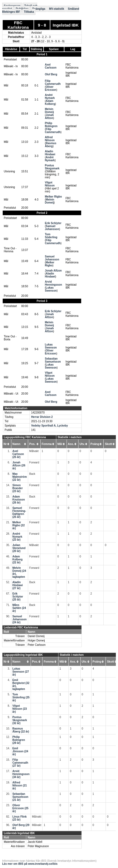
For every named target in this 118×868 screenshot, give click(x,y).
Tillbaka (29, 12)
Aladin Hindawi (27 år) (18, 585)
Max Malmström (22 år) (20, 477)
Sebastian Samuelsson (53, 360)
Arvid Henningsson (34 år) (21, 774)
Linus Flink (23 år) (20, 818)
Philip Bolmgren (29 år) (19, 740)
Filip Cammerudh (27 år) (20, 763)
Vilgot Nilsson (50, 184)
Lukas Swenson (51, 289)
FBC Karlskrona (18, 25)
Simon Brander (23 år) (18, 488)
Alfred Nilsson (50, 139)
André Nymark (50, 96)
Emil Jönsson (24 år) (20, 751)
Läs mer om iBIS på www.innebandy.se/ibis (30, 864)
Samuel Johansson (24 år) (20, 619)
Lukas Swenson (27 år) (21, 672)
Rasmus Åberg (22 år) (21, 730)
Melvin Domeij (49, 111)
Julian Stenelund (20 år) (19, 548)
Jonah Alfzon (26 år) (19, 465)
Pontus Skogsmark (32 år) (20, 720)
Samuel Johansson (52, 228)
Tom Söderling (51, 236)
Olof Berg (51, 74)
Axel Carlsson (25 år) (18, 454)
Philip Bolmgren (51, 125)
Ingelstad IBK (66, 25)
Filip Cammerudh (53, 82)
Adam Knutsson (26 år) (19, 500)
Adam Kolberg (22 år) (18, 559)
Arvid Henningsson (53, 283)
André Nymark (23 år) (17, 537)
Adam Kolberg (50, 102)
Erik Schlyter (53, 223)
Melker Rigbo (53, 197)
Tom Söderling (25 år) (21, 697)
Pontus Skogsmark (52, 167)
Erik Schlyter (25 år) (18, 597)
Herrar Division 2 (42, 417)
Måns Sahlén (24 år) (19, 608)
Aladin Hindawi (50, 153)
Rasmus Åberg (51, 145)
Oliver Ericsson (51, 88)
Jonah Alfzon (49, 117)
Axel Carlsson (51, 66)
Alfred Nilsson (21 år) (20, 785)
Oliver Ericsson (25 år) (20, 808)
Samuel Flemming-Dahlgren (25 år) (19, 512)
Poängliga (39, 9)
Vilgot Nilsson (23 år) (20, 709)
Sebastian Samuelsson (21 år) (20, 797)
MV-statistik (57, 9)
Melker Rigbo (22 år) (19, 525)
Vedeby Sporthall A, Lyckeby (50, 426)
